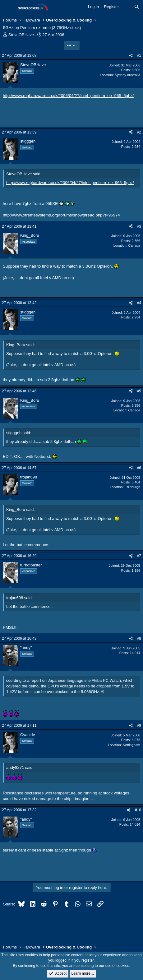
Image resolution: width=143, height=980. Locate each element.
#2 (139, 132)
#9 (139, 725)
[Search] (137, 7)
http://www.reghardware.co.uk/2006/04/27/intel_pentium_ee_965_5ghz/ (68, 96)
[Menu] (9, 7)
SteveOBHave (21, 35)
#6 (139, 468)
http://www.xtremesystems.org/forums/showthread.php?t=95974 (61, 215)
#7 (139, 556)
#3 (139, 226)
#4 (139, 303)
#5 (139, 391)
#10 (138, 810)
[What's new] (127, 7)
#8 (139, 638)
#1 (139, 56)
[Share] (131, 56)
